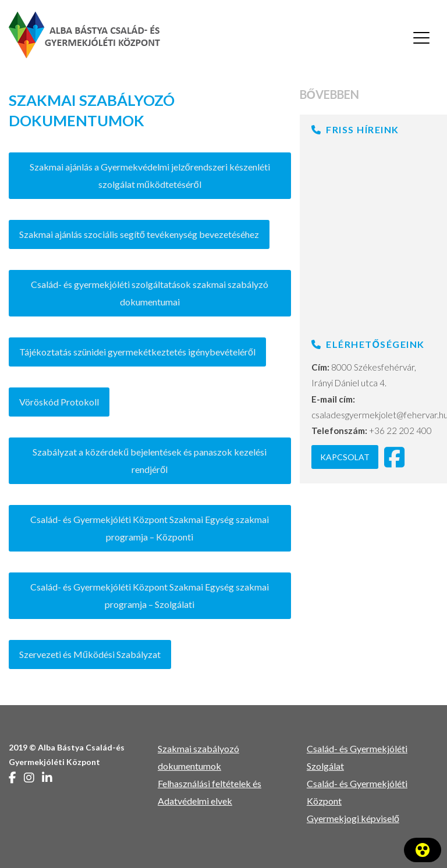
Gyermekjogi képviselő (353, 818)
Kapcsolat (345, 457)
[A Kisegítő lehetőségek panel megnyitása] (423, 850)
